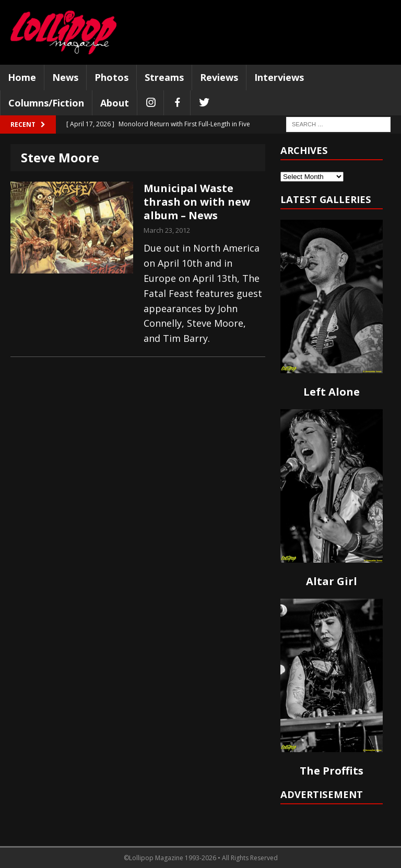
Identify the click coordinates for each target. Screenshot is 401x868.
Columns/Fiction (46, 103)
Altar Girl (332, 581)
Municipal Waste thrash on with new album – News (197, 202)
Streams (164, 77)
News (65, 77)
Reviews (219, 77)
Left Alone (332, 392)
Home (22, 77)
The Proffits (332, 771)
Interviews (279, 77)
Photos (111, 77)
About (115, 103)
